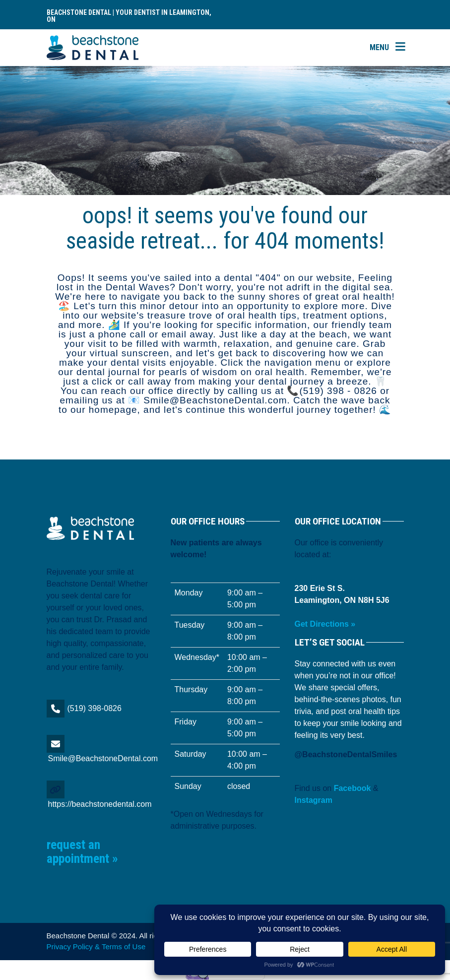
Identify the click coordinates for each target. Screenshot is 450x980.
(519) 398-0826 (95, 708)
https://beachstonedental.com (100, 804)
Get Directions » (325, 624)
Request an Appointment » (82, 852)
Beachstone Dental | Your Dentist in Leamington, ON (129, 16)
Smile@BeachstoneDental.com (103, 758)
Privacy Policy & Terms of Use (96, 947)
